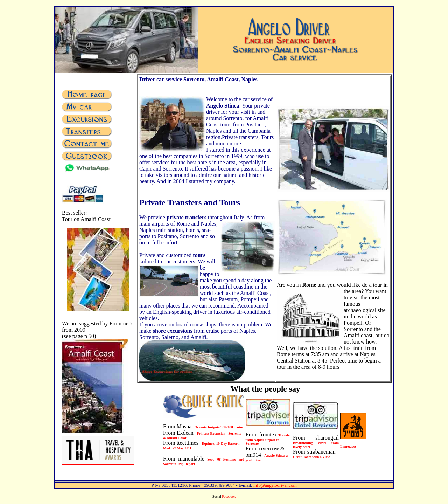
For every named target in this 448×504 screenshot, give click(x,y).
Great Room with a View (311, 457)
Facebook (229, 496)
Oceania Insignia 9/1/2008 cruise (219, 427)
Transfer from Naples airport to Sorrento (268, 439)
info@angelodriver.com (275, 485)
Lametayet (348, 446)
